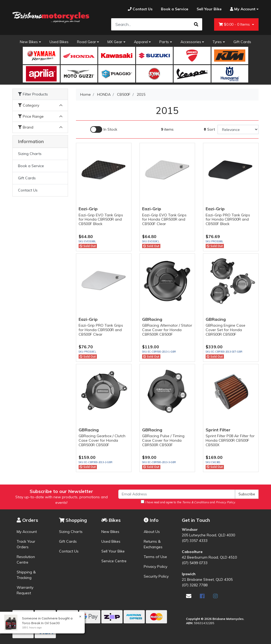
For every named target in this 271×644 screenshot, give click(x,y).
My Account (27, 532)
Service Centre (114, 561)
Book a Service (31, 166)
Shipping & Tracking (26, 575)
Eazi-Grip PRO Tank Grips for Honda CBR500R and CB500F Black (228, 220)
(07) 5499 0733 (195, 563)
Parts (164, 42)
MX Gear (115, 42)
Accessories (191, 42)
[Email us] (189, 596)
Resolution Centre (26, 559)
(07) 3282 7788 (195, 585)
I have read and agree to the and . (188, 502)
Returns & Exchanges (153, 544)
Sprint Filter (218, 430)
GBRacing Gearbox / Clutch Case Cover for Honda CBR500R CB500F (102, 440)
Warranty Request (25, 590)
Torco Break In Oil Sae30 (40, 623)
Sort (209, 129)
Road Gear (87, 42)
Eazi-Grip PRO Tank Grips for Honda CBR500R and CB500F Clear (101, 330)
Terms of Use (155, 557)
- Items (235, 24)
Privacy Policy (155, 567)
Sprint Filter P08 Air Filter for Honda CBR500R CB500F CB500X (230, 440)
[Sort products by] (238, 129)
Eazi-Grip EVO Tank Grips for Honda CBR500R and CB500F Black (101, 220)
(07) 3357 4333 (195, 541)
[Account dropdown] (242, 9)
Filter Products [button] (33, 94)
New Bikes (29, 42)
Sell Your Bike (113, 551)
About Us (152, 532)
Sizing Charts (30, 154)
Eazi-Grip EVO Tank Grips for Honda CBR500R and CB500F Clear (164, 220)
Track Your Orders (26, 544)
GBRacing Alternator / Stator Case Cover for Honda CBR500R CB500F (167, 330)
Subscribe (247, 494)
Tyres (217, 42)
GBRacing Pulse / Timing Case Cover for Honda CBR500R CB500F (163, 440)
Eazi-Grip (88, 209)
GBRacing (152, 319)
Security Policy (156, 576)
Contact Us (28, 190)
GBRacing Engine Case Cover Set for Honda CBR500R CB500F (225, 330)
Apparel (141, 42)
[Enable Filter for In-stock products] (104, 129)
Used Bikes (59, 42)
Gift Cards (242, 42)
